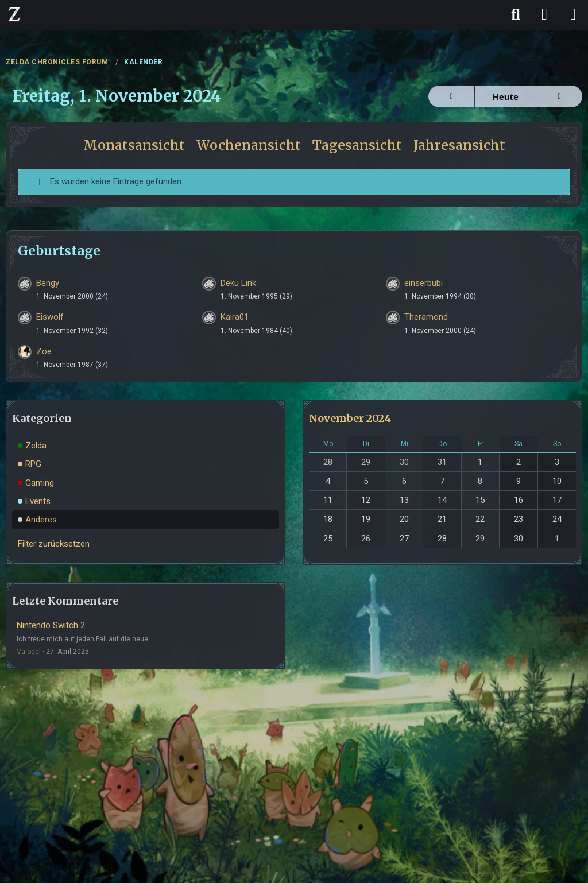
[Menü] (573, 14)
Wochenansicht (249, 145)
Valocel (29, 652)
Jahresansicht (459, 145)
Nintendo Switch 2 (51, 625)
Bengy (48, 283)
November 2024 (350, 418)
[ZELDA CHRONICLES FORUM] (14, 14)
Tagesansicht (357, 145)
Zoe (44, 351)
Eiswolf (50, 317)
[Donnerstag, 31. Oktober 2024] (451, 96)
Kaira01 (235, 317)
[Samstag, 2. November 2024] (559, 96)
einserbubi (423, 283)
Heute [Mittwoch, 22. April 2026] (505, 96)
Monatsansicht (134, 145)
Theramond (426, 317)
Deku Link (238, 283)
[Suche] (516, 14)
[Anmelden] (544, 14)
